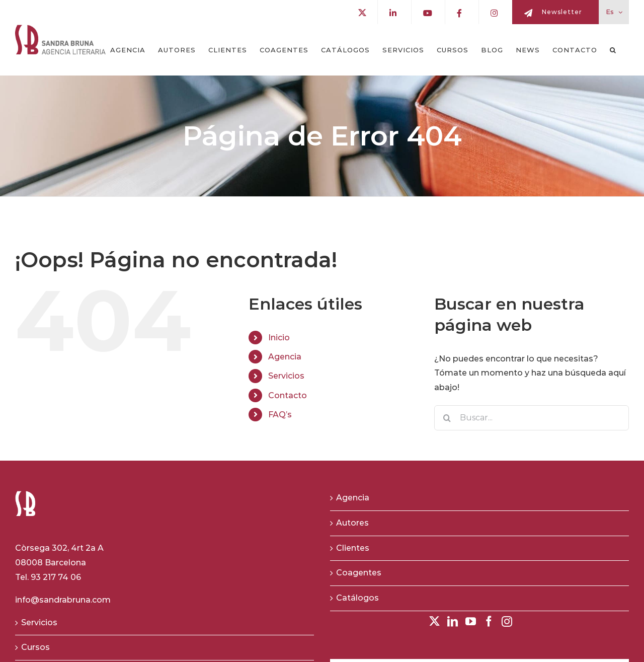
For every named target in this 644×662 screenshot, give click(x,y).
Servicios (286, 376)
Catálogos (357, 598)
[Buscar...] (532, 418)
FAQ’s (280, 415)
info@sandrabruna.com (63, 600)
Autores (352, 523)
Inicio (279, 338)
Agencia (285, 357)
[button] (613, 50)
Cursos (35, 647)
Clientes (353, 548)
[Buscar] (447, 418)
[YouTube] (471, 621)
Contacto (288, 395)
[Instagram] (507, 621)
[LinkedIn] (453, 621)
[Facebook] (489, 621)
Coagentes (359, 573)
